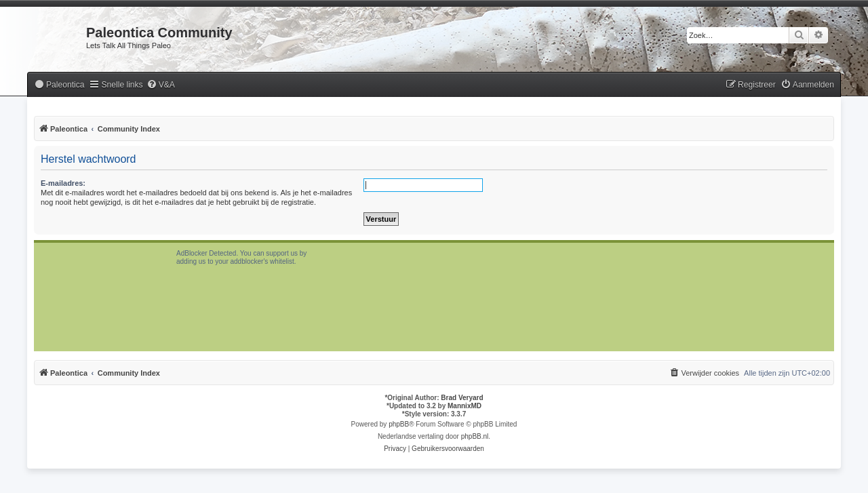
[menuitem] (59, 85)
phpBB (399, 424)
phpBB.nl (475, 436)
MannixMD (465, 406)
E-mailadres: (63, 183)
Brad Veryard (462, 398)
